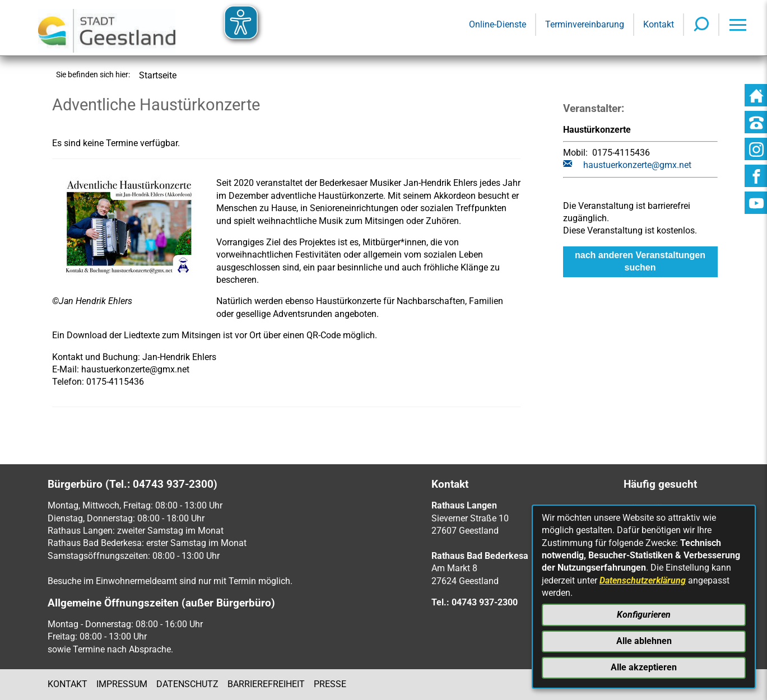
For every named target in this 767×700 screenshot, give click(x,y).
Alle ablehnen (644, 641)
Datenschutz (187, 684)
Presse (330, 684)
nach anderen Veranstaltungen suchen (640, 261)
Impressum (122, 684)
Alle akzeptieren (644, 667)
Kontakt (68, 684)
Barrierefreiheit (266, 684)
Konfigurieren (644, 615)
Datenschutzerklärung (643, 580)
